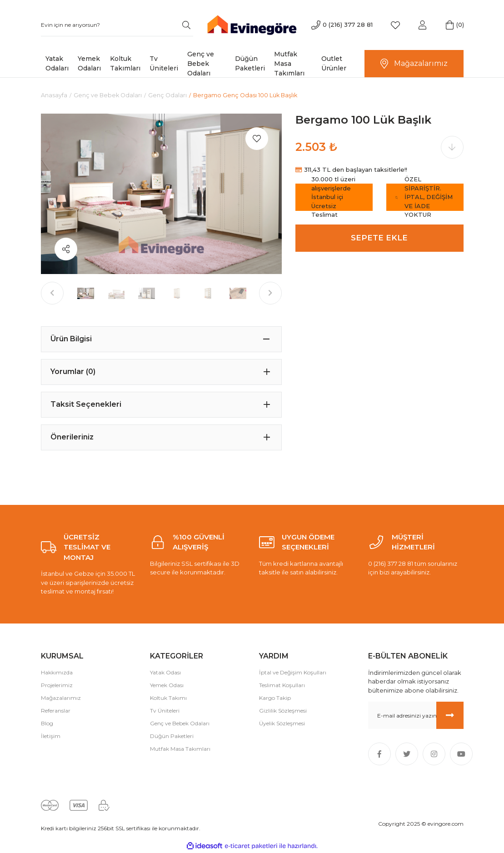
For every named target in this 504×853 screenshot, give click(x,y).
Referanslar (56, 711)
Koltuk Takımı (168, 698)
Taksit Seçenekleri (86, 405)
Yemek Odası (167, 685)
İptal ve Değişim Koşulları (293, 672)
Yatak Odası (165, 672)
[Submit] (450, 716)
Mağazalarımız (61, 698)
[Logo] (252, 24)
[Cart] (450, 25)
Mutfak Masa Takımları (180, 749)
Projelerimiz (57, 685)
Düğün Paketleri (172, 736)
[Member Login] (423, 25)
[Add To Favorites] (257, 139)
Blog (47, 723)
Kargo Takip (275, 698)
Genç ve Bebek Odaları (180, 723)
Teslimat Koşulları (282, 685)
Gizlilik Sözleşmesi (283, 711)
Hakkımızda (57, 672)
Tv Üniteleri (165, 711)
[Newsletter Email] (416, 716)
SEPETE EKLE (379, 238)
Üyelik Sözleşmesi (282, 723)
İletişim (51, 736)
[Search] (117, 25)
